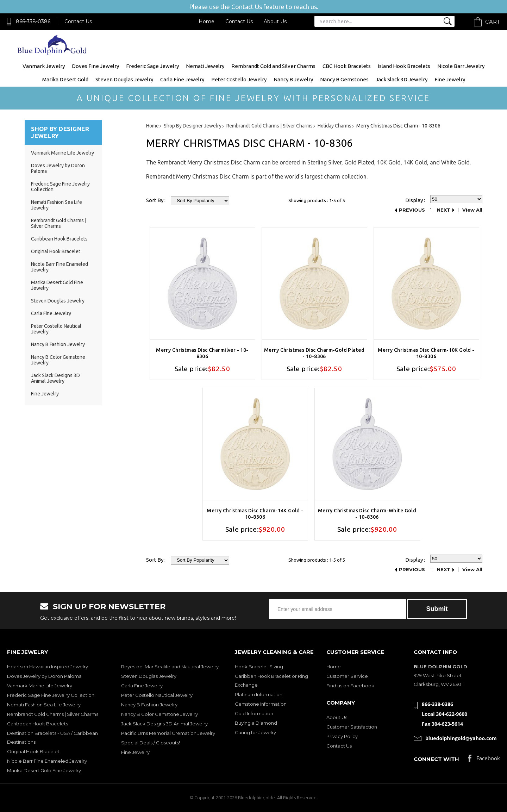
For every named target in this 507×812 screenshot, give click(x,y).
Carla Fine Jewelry (182, 79)
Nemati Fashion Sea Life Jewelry (44, 705)
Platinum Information (259, 694)
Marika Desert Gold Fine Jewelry (44, 770)
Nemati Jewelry (205, 66)
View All (472, 210)
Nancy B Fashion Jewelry (58, 344)
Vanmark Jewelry (44, 66)
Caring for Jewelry (255, 732)
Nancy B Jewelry (293, 79)
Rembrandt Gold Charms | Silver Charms (59, 223)
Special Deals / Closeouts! (151, 743)
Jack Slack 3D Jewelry (402, 79)
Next (444, 210)
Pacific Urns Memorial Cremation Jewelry (168, 733)
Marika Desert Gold (65, 79)
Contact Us (78, 21)
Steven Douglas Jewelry (124, 79)
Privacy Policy (342, 736)
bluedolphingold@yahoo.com (461, 738)
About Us (275, 21)
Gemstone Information (261, 704)
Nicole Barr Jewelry (461, 66)
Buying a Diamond (256, 723)
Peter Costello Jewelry (239, 79)
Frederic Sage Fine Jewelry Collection (51, 695)
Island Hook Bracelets (404, 66)
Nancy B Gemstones (344, 79)
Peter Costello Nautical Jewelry (157, 695)
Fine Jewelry (450, 79)
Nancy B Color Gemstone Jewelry (159, 714)
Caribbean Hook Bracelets (59, 239)
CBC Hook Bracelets (347, 66)
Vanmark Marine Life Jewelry (62, 153)
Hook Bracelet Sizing (259, 667)
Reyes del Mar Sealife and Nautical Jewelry (170, 667)
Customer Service (347, 676)
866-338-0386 (33, 21)
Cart (493, 22)
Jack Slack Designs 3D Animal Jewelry (55, 378)
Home (206, 21)
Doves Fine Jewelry (95, 66)
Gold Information (254, 713)
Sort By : (156, 200)
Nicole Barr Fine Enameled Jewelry (47, 761)
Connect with (436, 759)
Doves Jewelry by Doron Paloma (44, 676)
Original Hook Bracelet (56, 251)
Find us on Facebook (350, 686)
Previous (412, 210)
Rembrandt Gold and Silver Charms (273, 66)
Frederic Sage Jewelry (152, 66)
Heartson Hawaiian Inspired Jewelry (48, 667)
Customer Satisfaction (352, 727)
